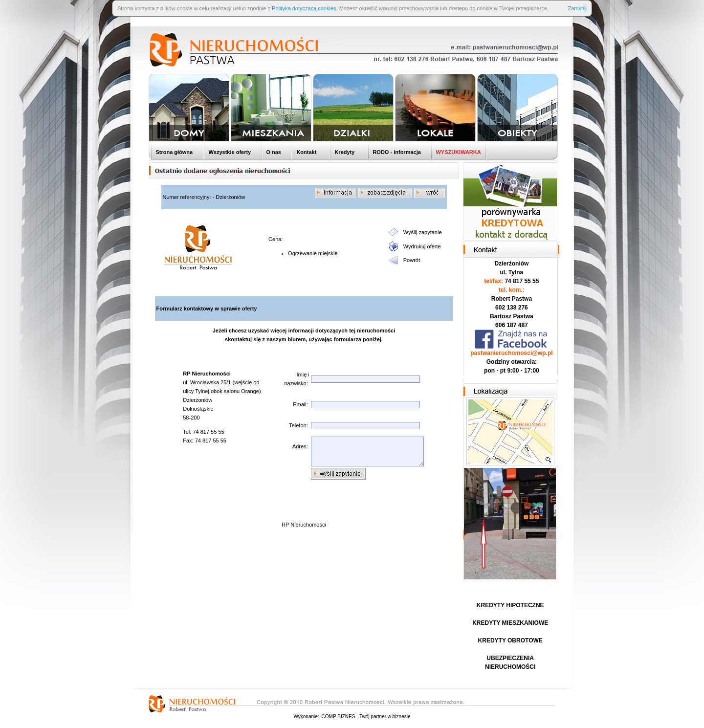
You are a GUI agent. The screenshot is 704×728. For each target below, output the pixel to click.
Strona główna (173, 152)
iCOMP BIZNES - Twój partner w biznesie (365, 717)
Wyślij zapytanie (423, 232)
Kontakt (306, 152)
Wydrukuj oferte (422, 246)
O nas (273, 152)
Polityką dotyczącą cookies (304, 8)
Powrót (412, 260)
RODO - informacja (396, 152)
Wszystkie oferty (229, 152)
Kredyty (344, 152)
